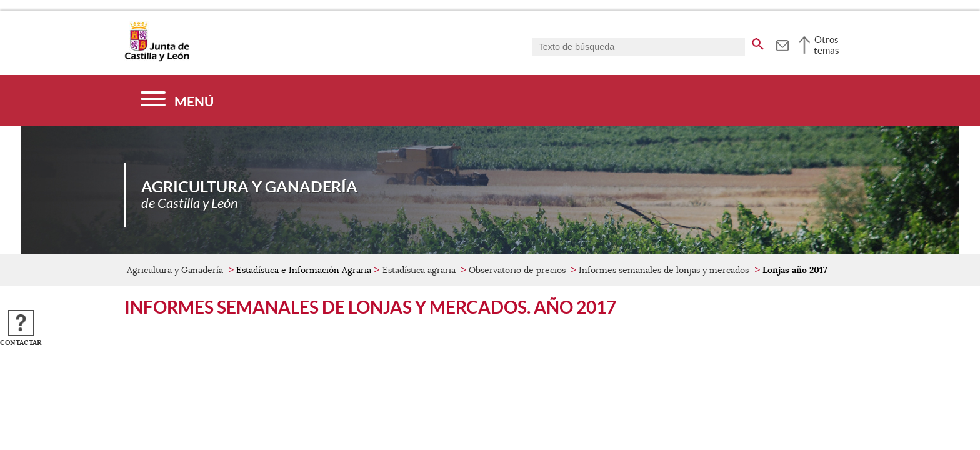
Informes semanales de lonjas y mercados (664, 270)
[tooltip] (782, 44)
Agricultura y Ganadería (175, 270)
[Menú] (177, 100)
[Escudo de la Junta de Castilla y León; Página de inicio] (157, 59)
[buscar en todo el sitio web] (758, 42)
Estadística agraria (419, 270)
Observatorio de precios (517, 270)
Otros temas (827, 45)
